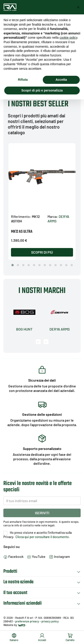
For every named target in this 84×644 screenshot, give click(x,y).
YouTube (36, 556)
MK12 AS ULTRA (22, 232)
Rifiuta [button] (23, 80)
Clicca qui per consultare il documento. (42, 537)
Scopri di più (42, 252)
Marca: (53, 216)
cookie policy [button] (68, 38)
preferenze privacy (27, 621)
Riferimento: (21, 216)
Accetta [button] (61, 80)
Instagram (59, 556)
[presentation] (38, 342)
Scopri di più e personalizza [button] (42, 90)
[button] (13, 265)
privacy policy (50, 621)
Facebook (13, 556)
